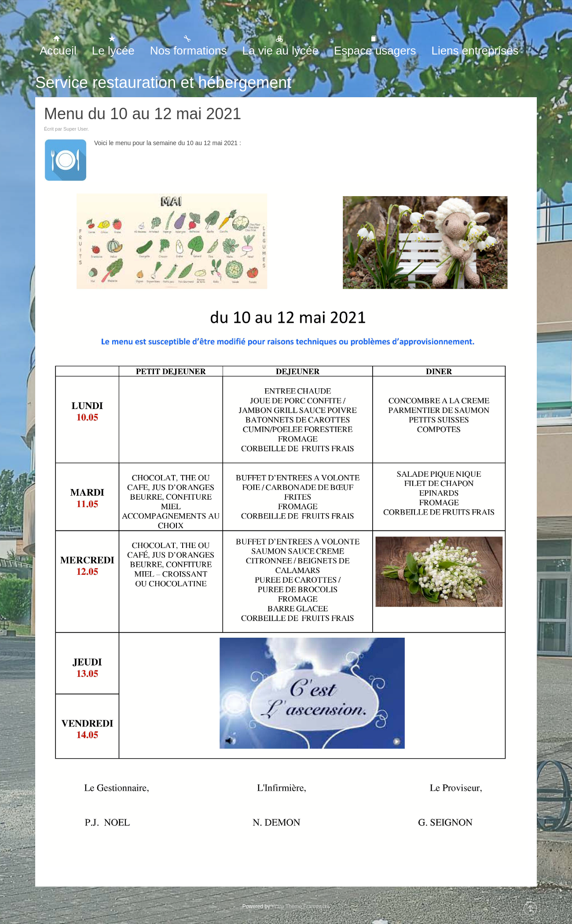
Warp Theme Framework (301, 906)
